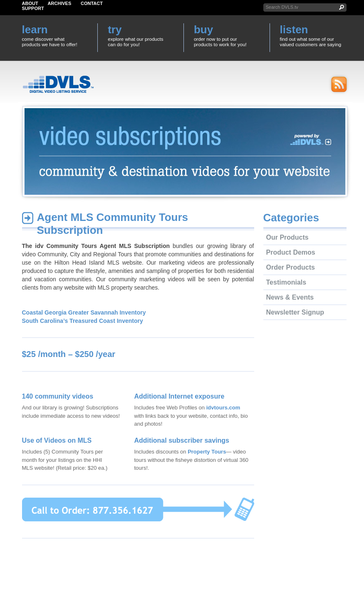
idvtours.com (223, 408)
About (30, 3)
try (115, 30)
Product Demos (291, 252)
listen (294, 30)
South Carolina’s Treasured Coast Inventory (83, 321)
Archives (59, 3)
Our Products (287, 237)
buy (203, 30)
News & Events (290, 297)
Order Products (291, 267)
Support (33, 8)
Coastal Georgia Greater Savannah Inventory (84, 312)
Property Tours (207, 452)
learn (35, 30)
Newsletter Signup (295, 312)
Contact (92, 3)
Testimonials (286, 282)
